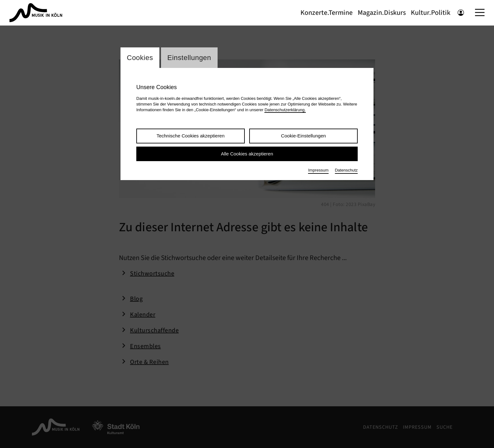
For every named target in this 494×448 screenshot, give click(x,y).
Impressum (318, 170)
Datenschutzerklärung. (285, 110)
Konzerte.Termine (327, 13)
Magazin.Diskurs (382, 13)
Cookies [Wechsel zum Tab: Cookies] (140, 58)
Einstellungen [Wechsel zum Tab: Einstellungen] (189, 58)
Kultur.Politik (431, 13)
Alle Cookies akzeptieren (247, 154)
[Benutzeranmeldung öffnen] (461, 13)
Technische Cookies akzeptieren (191, 136)
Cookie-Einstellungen (304, 136)
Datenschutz (346, 170)
